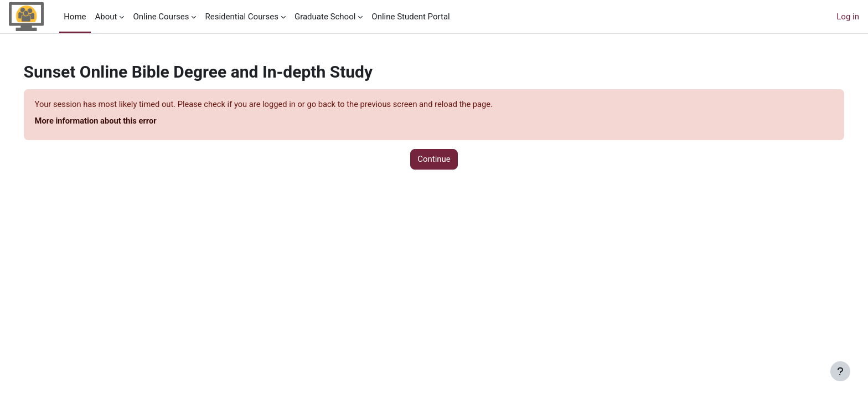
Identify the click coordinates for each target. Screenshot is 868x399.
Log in (848, 17)
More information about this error (113, 121)
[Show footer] (840, 371)
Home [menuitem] (75, 17)
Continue (434, 160)
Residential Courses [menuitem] (241, 17)
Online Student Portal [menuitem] (410, 17)
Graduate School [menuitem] (325, 17)
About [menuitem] (106, 17)
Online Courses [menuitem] (161, 17)
